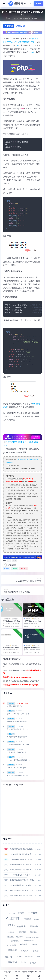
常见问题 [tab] (21, 26)
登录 (38, 4)
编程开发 (28, 18)
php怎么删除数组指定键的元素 (33, 649)
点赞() (24, 569)
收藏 (15, 569)
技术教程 (22, 18)
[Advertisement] (22, 810)
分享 (7, 569)
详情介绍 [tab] (9, 26)
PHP (19, 45)
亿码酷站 (24, 972)
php (9, 561)
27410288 (10, 565)
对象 (32, 52)
